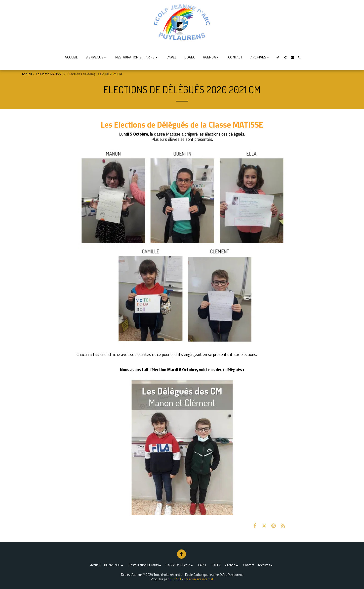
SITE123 (175, 579)
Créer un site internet (199, 579)
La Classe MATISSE (49, 74)
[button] (97, 57)
